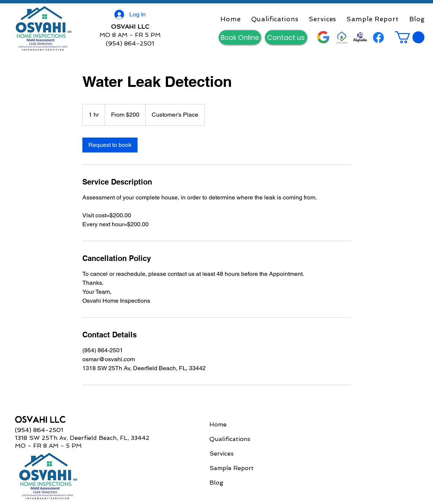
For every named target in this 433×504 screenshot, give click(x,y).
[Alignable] (360, 37)
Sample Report (232, 468)
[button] (410, 37)
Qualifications (230, 439)
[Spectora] (342, 37)
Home (218, 424)
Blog (216, 483)
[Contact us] (286, 37)
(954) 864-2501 (130, 43)
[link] (110, 145)
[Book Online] (240, 37)
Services (222, 453)
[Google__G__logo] (324, 37)
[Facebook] (378, 37)
